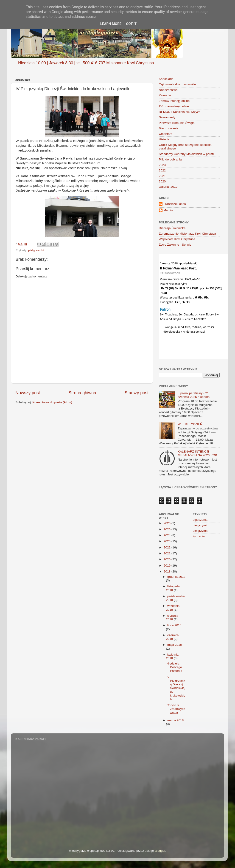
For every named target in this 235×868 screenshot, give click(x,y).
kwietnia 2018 (172, 656)
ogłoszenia (200, 520)
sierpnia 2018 (172, 617)
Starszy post (137, 393)
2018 (168, 571)
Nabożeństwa (168, 90)
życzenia (199, 536)
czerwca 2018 (172, 637)
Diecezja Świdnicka (172, 228)
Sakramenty (167, 117)
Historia (164, 139)
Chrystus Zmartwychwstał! (176, 709)
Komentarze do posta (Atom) (52, 402)
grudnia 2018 (176, 577)
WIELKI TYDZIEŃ (190, 424)
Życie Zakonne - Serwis (175, 245)
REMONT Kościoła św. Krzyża (180, 112)
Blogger (160, 851)
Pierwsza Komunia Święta (177, 123)
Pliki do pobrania (170, 159)
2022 (162, 170)
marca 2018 (175, 720)
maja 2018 (175, 645)
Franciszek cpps (175, 204)
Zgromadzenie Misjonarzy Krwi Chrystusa (187, 234)
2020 (162, 181)
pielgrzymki (36, 250)
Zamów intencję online (174, 101)
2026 (168, 523)
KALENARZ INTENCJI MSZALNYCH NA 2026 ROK (197, 453)
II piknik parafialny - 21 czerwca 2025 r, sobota (194, 395)
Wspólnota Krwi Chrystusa (177, 239)
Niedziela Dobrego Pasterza (174, 667)
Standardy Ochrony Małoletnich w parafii (187, 154)
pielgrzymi (200, 525)
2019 (168, 566)
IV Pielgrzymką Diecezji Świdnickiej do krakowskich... (176, 688)
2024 (168, 535)
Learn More (111, 24)
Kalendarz (166, 95)
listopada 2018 (173, 588)
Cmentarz (166, 134)
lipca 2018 (174, 625)
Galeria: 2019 (168, 187)
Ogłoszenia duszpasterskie (177, 84)
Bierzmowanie (169, 128)
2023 (162, 165)
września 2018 (173, 608)
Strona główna (82, 393)
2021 (162, 176)
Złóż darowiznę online (174, 106)
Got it (131, 24)
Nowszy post (28, 393)
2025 (168, 529)
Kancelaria (166, 79)
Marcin (168, 210)
